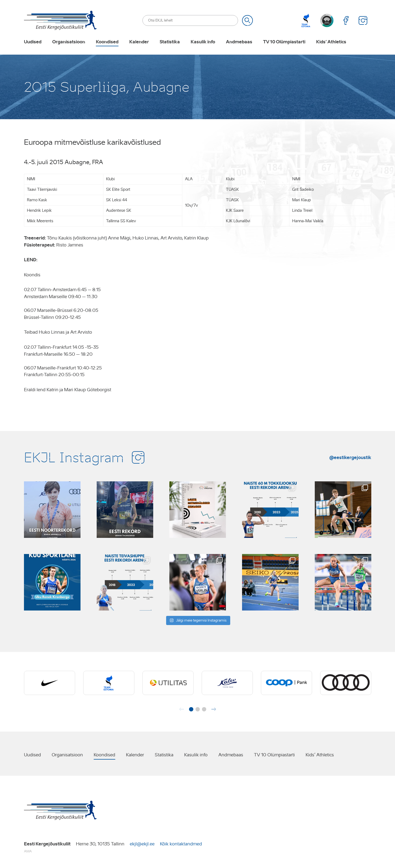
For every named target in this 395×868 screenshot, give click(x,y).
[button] (191, 709)
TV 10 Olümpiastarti (284, 42)
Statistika (170, 42)
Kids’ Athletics (331, 42)
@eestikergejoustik (350, 457)
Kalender (139, 42)
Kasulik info (203, 42)
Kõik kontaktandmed (181, 844)
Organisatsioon (69, 42)
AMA (28, 851)
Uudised (33, 42)
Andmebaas (239, 42)
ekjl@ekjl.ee (142, 844)
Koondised (107, 42)
